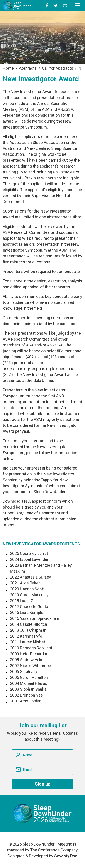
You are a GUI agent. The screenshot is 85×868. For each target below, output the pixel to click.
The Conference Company (54, 850)
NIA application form (43, 501)
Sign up (43, 784)
